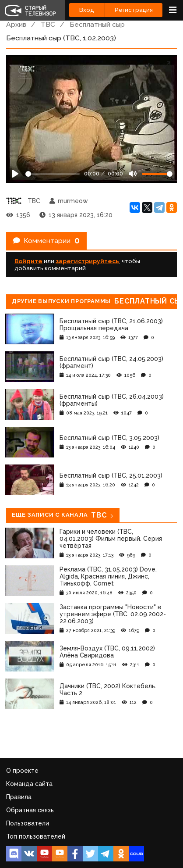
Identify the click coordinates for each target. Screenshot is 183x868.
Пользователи (28, 823)
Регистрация (134, 10)
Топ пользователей (36, 836)
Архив (16, 24)
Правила (19, 797)
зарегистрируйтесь (87, 261)
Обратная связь (30, 810)
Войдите (28, 261)
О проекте (22, 771)
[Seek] (53, 174)
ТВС (48, 24)
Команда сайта (29, 784)
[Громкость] (157, 174)
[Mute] (133, 174)
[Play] (15, 174)
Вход (87, 10)
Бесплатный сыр (97, 24)
